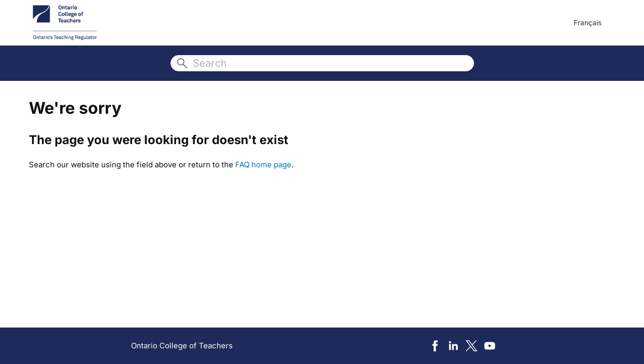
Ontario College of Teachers (182, 346)
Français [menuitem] (588, 22)
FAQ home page (263, 165)
